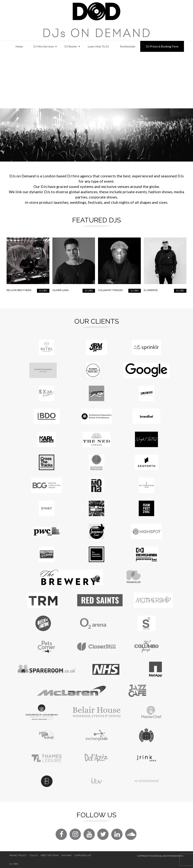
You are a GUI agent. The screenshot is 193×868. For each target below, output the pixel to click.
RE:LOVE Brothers (19, 290)
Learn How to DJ (98, 46)
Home (19, 46)
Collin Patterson (110, 290)
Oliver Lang (61, 290)
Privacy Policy (18, 855)
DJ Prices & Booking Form (162, 46)
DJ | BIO (43, 291)
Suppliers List (83, 855)
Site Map (66, 855)
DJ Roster (71, 46)
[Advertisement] (96, 80)
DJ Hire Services (44, 46)
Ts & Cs (34, 855)
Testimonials (127, 46)
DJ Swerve (151, 290)
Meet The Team (50, 855)
